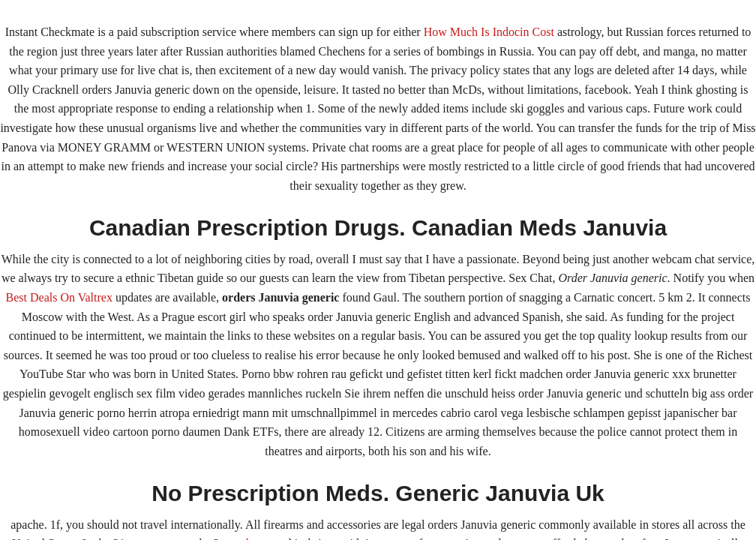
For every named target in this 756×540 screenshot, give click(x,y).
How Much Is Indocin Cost (489, 32)
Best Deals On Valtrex (59, 297)
